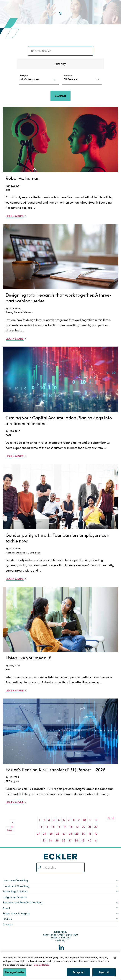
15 (53, 826)
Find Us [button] (7, 919)
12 (96, 820)
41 (96, 840)
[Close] (115, 958)
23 (38, 833)
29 (77, 833)
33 (44, 840)
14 (47, 826)
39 (83, 840)
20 (83, 826)
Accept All (78, 972)
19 (77, 826)
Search (60, 96)
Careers (8, 924)
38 (76, 840)
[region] (61, 966)
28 (70, 833)
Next (10, 830)
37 (70, 840)
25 (51, 833)
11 (90, 820)
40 (89, 840)
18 (71, 826)
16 (59, 826)
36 (64, 840)
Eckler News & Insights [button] (16, 913)
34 (51, 840)
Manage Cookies (15, 972)
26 (58, 833)
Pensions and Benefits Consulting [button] (23, 902)
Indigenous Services (15, 897)
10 (84, 820)
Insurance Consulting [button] (15, 880)
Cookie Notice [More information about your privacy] (42, 965)
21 (90, 826)
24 (45, 833)
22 (96, 826)
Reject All (104, 972)
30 (83, 833)
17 (65, 826)
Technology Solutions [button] (15, 891)
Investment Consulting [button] (16, 886)
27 (64, 833)
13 (41, 826)
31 (90, 833)
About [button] (6, 908)
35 (57, 840)
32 (96, 833)
